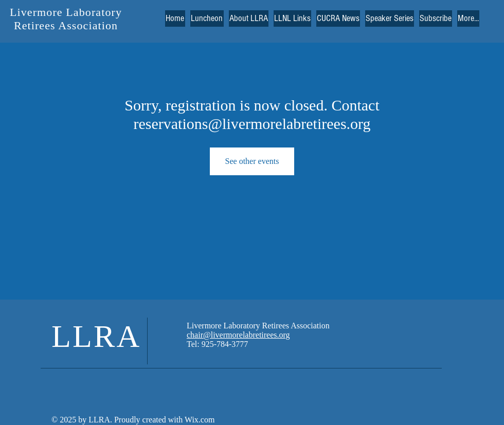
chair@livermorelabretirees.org (238, 335)
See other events (252, 161)
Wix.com (199, 420)
